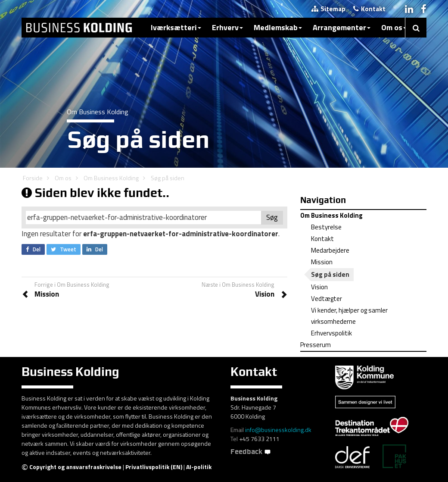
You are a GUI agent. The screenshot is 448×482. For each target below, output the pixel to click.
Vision (319, 287)
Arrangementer (342, 27)
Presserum (316, 345)
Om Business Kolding (111, 178)
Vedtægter (327, 299)
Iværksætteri (176, 27)
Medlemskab (278, 27)
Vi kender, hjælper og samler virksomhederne (349, 316)
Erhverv (227, 27)
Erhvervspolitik (331, 333)
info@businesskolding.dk (278, 430)
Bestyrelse (326, 227)
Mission (322, 262)
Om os (394, 27)
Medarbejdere (330, 250)
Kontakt (369, 9)
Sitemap (328, 9)
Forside (33, 178)
